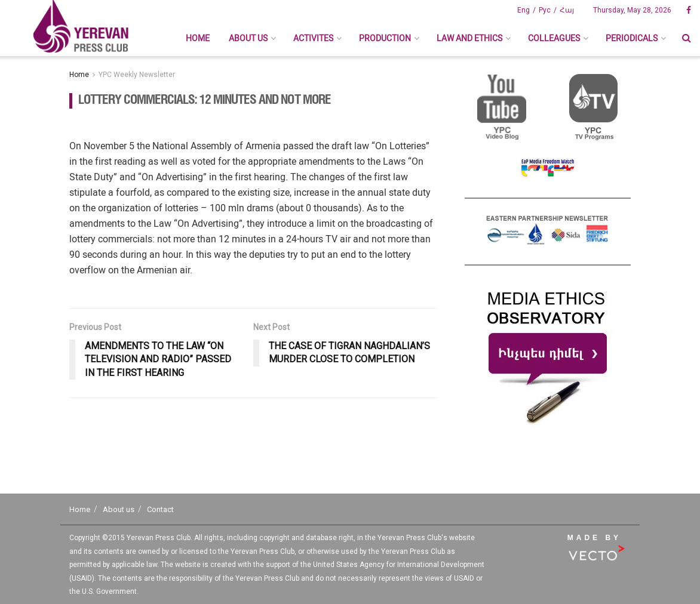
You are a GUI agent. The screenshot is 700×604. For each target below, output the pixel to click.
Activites (313, 38)
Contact (160, 509)
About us (248, 38)
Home (198, 38)
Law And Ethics (469, 38)
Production (385, 38)
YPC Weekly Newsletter (137, 75)
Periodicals (632, 38)
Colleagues (554, 38)
